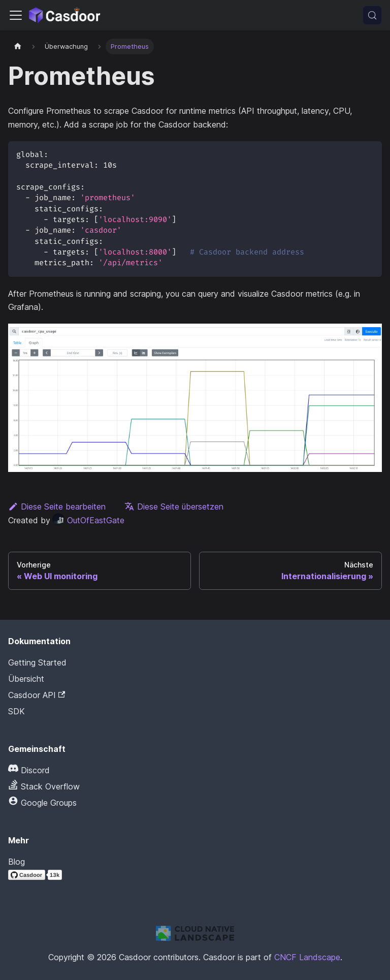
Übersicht (26, 679)
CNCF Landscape (307, 957)
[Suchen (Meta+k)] (372, 15)
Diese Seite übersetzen (174, 507)
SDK (17, 711)
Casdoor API (37, 695)
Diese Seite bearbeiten (57, 507)
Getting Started (37, 662)
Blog (17, 862)
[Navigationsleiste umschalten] (16, 15)
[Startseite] (18, 46)
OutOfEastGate (88, 520)
